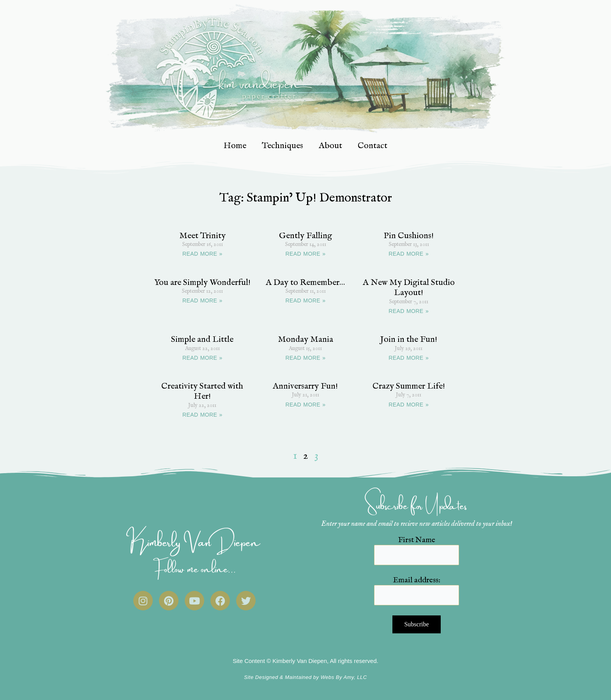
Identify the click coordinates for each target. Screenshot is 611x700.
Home (235, 146)
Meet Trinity (202, 236)
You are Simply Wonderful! (202, 283)
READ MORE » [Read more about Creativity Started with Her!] (202, 415)
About (330, 146)
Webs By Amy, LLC (344, 677)
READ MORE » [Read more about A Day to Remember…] (306, 301)
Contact (373, 146)
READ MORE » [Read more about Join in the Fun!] (409, 358)
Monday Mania (305, 339)
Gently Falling (305, 236)
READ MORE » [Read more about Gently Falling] (306, 254)
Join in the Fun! (409, 339)
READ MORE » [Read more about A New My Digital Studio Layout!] (409, 311)
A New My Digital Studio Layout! (409, 288)
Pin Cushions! (409, 236)
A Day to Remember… (305, 283)
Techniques (283, 146)
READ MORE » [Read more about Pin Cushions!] (409, 254)
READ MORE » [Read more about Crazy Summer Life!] (409, 405)
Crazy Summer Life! (409, 386)
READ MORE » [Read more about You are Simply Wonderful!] (202, 301)
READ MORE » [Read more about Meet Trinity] (202, 254)
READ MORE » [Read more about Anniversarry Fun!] (306, 405)
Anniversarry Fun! (305, 386)
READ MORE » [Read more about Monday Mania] (306, 358)
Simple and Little (202, 339)
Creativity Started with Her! (202, 391)
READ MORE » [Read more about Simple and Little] (202, 358)
